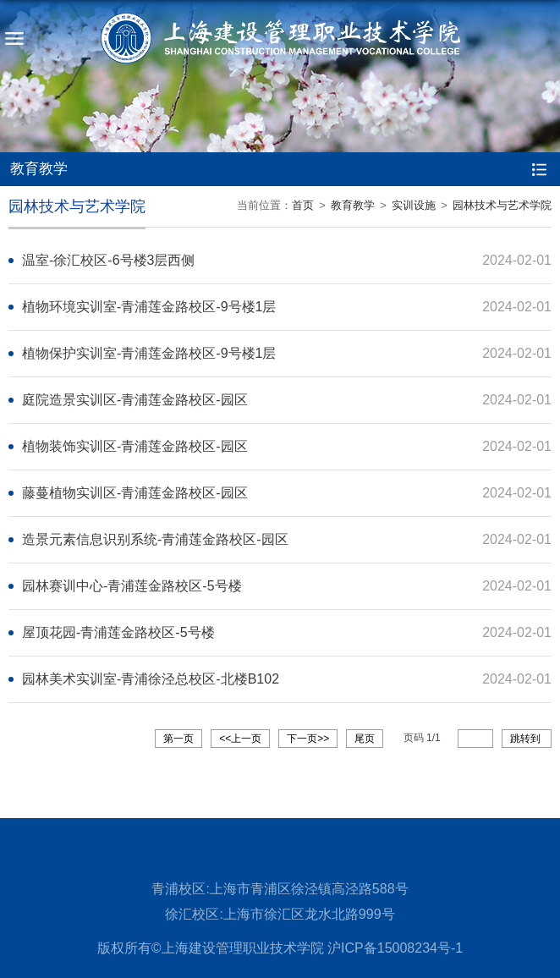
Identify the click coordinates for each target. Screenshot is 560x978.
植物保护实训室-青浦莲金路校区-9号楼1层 (149, 353)
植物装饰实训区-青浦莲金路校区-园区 (135, 446)
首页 (303, 205)
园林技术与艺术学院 (502, 205)
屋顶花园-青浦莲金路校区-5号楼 (118, 632)
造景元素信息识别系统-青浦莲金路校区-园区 (155, 539)
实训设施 (414, 205)
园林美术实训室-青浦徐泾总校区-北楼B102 (151, 679)
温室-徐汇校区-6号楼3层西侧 (108, 260)
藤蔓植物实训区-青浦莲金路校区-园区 (135, 493)
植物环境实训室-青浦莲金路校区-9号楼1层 (149, 307)
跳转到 (527, 739)
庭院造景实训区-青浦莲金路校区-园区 (135, 400)
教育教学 (353, 205)
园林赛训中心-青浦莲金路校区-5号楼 (132, 586)
